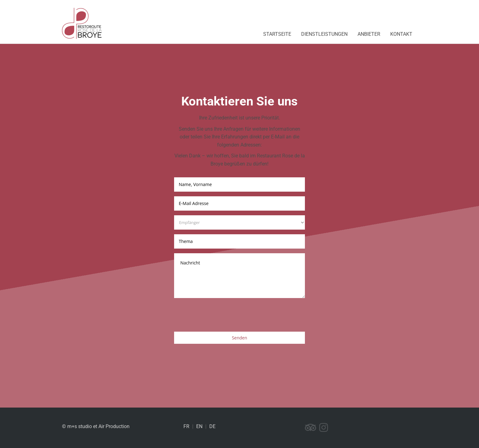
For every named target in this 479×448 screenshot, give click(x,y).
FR (186, 426)
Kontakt (401, 34)
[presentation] (221, 315)
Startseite (277, 34)
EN (199, 426)
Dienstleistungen (324, 34)
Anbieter (369, 34)
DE (212, 426)
